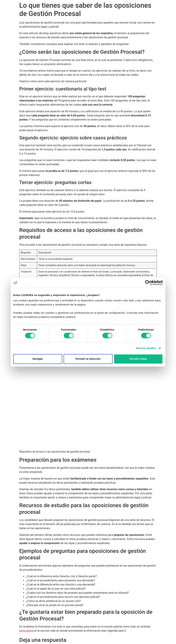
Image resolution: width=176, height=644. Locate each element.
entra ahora (26, 631)
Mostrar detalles (146, 348)
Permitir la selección (88, 359)
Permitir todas (138, 359)
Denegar (38, 359)
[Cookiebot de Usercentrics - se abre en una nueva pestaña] (148, 283)
